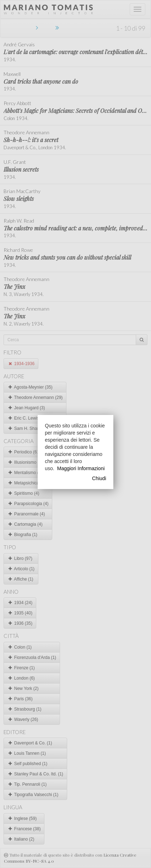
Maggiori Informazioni (81, 468)
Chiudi (99, 478)
